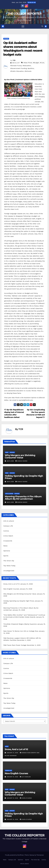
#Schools (28, 71)
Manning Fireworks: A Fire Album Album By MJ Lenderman (23, 498)
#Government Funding (19, 68)
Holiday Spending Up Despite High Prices (24, 477)
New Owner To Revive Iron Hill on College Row (21, 631)
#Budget (36, 63)
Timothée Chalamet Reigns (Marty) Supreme (20, 624)
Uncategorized (9, 571)
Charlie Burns (21, 461)
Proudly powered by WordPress (14, 855)
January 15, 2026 (13, 777)
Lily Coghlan (25, 777)
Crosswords (8, 541)
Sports (6, 556)
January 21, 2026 (13, 753)
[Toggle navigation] (23, 26)
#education (27, 66)
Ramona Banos (21, 502)
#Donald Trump (16, 66)
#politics (31, 68)
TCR (14, 60)
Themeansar (40, 855)
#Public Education (17, 71)
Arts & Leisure (9, 494)
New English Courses (11, 589)
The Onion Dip (9, 561)
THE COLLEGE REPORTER (24, 14)
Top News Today (9, 566)
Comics (6, 531)
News (7, 452)
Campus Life (8, 526)
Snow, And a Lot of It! (11, 584)
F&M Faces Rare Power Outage (15, 645)
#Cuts (42, 63)
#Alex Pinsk (28, 63)
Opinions (6, 39)
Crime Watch (8, 536)
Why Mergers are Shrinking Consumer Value (20, 456)
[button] (42, 26)
